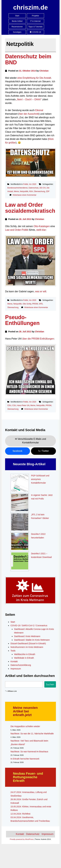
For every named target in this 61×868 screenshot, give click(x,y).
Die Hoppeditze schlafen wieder (25, 726)
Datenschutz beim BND (28, 59)
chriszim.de (30, 7)
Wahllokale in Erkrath (24, 658)
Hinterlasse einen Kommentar (25, 195)
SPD (41, 304)
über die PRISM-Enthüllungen (38, 339)
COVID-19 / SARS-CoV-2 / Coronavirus (29, 625)
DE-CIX (43, 188)
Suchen (50, 684)
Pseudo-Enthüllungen (22, 320)
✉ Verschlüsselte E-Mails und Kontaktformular (30, 441)
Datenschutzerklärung (21, 665)
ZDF (48, 191)
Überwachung (39, 191)
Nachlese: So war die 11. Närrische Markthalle (32, 734)
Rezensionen (17, 27)
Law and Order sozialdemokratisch (30, 208)
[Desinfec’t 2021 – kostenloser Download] (20, 561)
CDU (9, 405)
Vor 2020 (33, 184)
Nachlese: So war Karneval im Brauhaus (29, 752)
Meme (16, 191)
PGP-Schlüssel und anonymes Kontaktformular (40, 479)
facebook (18, 451)
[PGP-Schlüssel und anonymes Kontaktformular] (20, 484)
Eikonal (39, 110)
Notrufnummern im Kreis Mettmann (27, 647)
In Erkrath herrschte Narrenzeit (25, 759)
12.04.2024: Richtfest (20, 814)
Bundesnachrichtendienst (17, 188)
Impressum (16, 669)
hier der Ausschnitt (29, 114)
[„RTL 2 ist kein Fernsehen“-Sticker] (20, 523)
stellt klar (41, 230)
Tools (13, 651)
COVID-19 (35, 32)
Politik (26, 184)
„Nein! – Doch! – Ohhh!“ (29, 99)
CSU (14, 405)
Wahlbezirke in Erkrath (25, 654)
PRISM (35, 304)
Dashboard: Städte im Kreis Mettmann (32, 640)
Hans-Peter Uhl (23, 405)
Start (17, 16)
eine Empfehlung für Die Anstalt (34, 78)
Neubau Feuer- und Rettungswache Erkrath (28, 777)
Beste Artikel (17, 21)
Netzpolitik (24, 191)
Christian (44, 71)
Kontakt (14, 661)
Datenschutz (34, 188)
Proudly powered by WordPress (22, 839)
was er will (41, 291)
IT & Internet (35, 21)
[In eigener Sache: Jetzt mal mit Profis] (20, 503)
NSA (31, 191)
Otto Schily (27, 304)
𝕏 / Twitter (43, 451)
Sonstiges (17, 32)
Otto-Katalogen (42, 226)
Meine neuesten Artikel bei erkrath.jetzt (25, 711)
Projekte (35, 16)
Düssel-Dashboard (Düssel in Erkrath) (28, 643)
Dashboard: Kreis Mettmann (27, 636)
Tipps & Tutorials (35, 27)
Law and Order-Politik (17, 230)
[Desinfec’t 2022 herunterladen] (20, 542)
